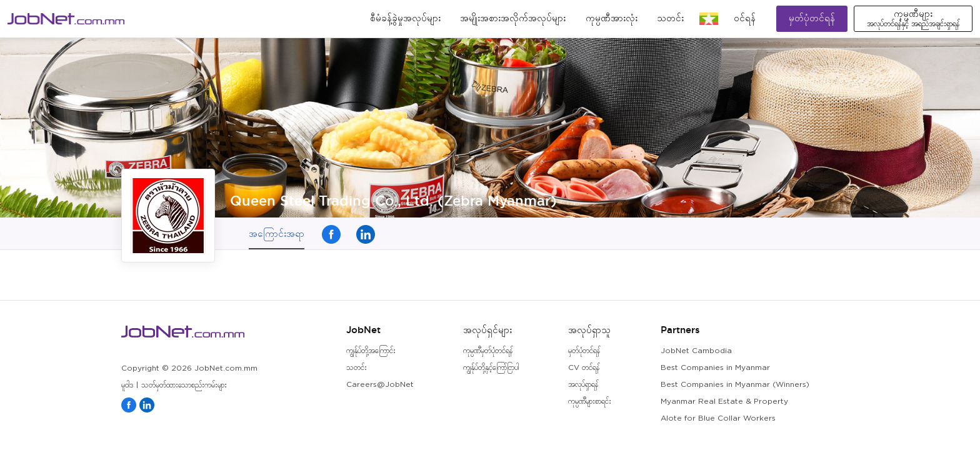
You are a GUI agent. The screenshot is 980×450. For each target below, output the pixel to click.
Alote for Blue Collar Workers (718, 418)
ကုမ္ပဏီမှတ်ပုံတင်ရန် (488, 351)
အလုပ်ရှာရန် (583, 385)
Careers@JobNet (380, 385)
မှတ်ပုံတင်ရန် (812, 18)
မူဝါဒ (127, 385)
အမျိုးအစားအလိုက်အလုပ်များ (513, 18)
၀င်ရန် (745, 18)
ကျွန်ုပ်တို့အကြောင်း (371, 351)
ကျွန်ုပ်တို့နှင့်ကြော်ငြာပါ (491, 368)
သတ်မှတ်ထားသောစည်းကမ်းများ (184, 385)
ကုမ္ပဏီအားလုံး (612, 18)
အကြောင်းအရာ (277, 233)
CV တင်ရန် (584, 368)
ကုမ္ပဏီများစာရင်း (590, 402)
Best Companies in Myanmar (715, 368)
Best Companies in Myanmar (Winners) (735, 385)
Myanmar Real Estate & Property (724, 402)
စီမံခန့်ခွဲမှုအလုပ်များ (405, 18)
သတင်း (670, 18)
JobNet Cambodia (696, 351)
